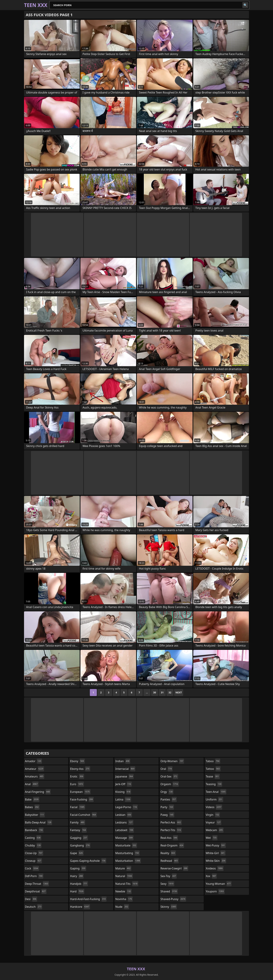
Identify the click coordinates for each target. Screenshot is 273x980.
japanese (124, 776)
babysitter (35, 815)
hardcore (80, 907)
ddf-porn (34, 876)
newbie (123, 891)
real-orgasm (172, 845)
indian (123, 761)
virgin (213, 815)
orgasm (170, 784)
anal (32, 784)
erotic (77, 776)
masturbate (126, 845)
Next (179, 692)
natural (124, 876)
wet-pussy (216, 845)
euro (77, 784)
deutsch (34, 907)
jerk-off (124, 784)
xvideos (214, 868)
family (78, 822)
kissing (123, 792)
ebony (77, 761)
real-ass (169, 838)
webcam (215, 830)
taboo (213, 761)
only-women (172, 761)
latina (123, 799)
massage (124, 838)
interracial (125, 769)
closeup (33, 861)
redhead (170, 861)
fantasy (79, 830)
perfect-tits (171, 830)
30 (155, 692)
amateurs (35, 776)
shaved (169, 891)
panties (169, 799)
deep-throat (37, 884)
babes (32, 807)
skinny (169, 907)
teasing (214, 784)
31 (162, 692)
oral (167, 769)
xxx (211, 876)
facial (78, 807)
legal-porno (126, 807)
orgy (167, 792)
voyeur (213, 822)
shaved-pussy (173, 899)
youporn (215, 891)
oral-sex (169, 776)
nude (122, 907)
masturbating (127, 853)
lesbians (124, 822)
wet (211, 838)
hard (77, 891)
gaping (78, 868)
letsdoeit (125, 830)
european (80, 792)
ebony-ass (80, 769)
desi (31, 899)
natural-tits (127, 884)
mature (123, 868)
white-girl (215, 853)
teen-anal (216, 792)
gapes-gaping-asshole (88, 861)
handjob (79, 884)
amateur (34, 769)
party (167, 807)
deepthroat (36, 891)
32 (170, 692)
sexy (167, 884)
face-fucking (82, 799)
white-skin (216, 861)
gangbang (80, 845)
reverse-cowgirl (174, 868)
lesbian (124, 815)
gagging (79, 838)
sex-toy (169, 876)
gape (77, 853)
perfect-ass (171, 822)
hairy (77, 876)
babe (32, 799)
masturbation (128, 861)
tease (213, 776)
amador (33, 761)
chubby (33, 845)
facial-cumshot (83, 815)
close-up (34, 853)
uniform (214, 799)
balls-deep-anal (38, 822)
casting (33, 838)
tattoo (213, 769)
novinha (124, 899)
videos (214, 807)
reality (168, 853)
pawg (167, 815)
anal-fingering (38, 792)
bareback (34, 830)
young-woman (219, 884)
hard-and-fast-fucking (88, 899)
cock (32, 868)
